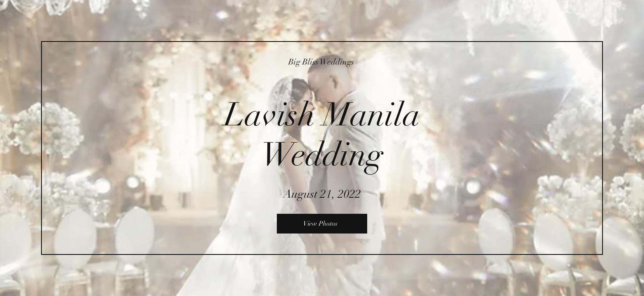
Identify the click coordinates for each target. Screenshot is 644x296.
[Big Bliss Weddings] (322, 62)
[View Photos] (322, 224)
